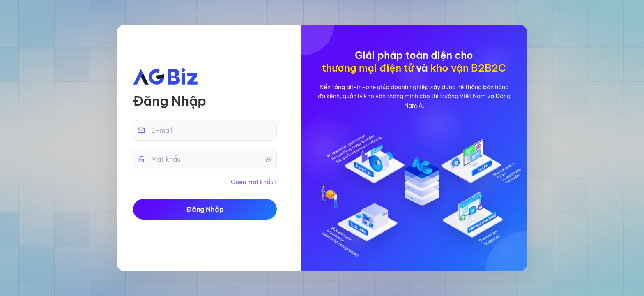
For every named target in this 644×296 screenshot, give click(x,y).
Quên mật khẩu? (254, 182)
